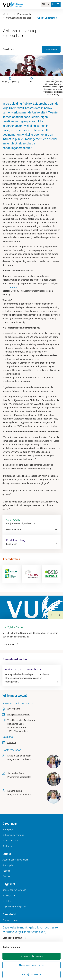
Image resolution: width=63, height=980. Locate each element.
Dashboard (8, 846)
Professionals (24, 14)
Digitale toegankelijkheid (14, 907)
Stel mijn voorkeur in (31, 974)
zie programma (10, 287)
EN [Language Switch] (43, 4)
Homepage (8, 829)
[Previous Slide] (52, 615)
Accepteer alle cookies (31, 956)
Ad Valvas (7, 901)
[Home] (4, 14)
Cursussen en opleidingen (19, 18)
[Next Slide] (59, 615)
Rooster (6, 871)
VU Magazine (9, 895)
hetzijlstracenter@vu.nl (19, 715)
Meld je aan (51, 49)
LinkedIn (12, 743)
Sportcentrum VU (11, 841)
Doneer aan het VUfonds (14, 890)
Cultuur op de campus (13, 835)
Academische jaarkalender (15, 860)
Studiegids (8, 865)
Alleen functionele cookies (32, 965)
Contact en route (11, 920)
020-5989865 (14, 709)
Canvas (6, 876)
